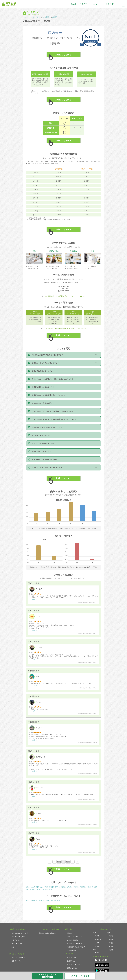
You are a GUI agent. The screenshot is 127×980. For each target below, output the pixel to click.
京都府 (111, 943)
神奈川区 (83, 887)
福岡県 (97, 952)
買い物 (53, 900)
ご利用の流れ (16, 940)
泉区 (51, 889)
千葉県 (97, 943)
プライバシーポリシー (75, 937)
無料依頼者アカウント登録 (20, 933)
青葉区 (94, 887)
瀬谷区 (45, 889)
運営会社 (70, 933)
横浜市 (55, 17)
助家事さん (71, 961)
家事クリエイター (73, 968)
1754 (72, 862)
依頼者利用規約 (72, 940)
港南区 (76, 887)
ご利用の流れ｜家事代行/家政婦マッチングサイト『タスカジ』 (65, 328)
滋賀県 (111, 950)
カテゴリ (36, 17)
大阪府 (111, 936)
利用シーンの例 (17, 944)
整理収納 (34, 900)
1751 (59, 862)
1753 (68, 862)
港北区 (70, 887)
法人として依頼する (18, 957)
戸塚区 (51, 887)
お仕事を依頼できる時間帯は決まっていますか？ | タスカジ (65, 296)
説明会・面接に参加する (47, 933)
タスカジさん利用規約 (75, 944)
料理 (40, 900)
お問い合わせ (72, 951)
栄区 (34, 889)
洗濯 (58, 900)
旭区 (89, 887)
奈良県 (111, 946)
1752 (63, 862)
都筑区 (64, 887)
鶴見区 (58, 887)
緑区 (28, 887)
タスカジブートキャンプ (75, 964)
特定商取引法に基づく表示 (76, 947)
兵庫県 (111, 939)
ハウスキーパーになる (89, 4)
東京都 (97, 936)
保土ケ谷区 (35, 887)
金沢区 (39, 889)
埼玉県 (97, 946)
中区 (46, 887)
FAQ (13, 947)
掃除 (28, 900)
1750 (55, 862)
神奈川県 (46, 17)
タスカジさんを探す (18, 937)
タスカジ (26, 17)
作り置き (46, 900)
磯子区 (29, 889)
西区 (42, 887)
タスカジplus (72, 957)
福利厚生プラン (17, 961)
